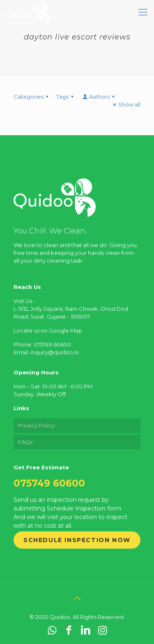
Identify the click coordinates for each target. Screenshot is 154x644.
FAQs (25, 442)
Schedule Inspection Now (77, 540)
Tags (66, 97)
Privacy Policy (36, 425)
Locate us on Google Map (48, 330)
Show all (126, 104)
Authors (99, 97)
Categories (32, 97)
